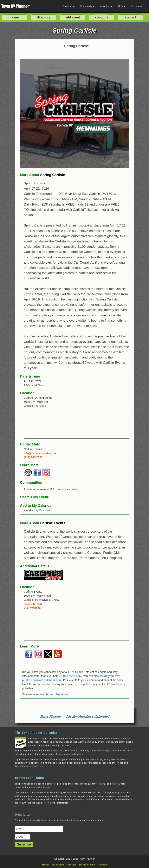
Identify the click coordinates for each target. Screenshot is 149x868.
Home (46, 865)
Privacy (102, 865)
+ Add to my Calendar (37, 510)
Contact (71, 865)
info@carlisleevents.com (40, 453)
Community (87, 6)
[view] (74, 489)
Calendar (69, 6)
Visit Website (32, 608)
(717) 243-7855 (33, 457)
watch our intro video (54, 694)
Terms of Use (87, 865)
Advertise (106, 6)
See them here (72, 676)
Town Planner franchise (29, 766)
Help (122, 6)
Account (136, 6)
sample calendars (73, 754)
